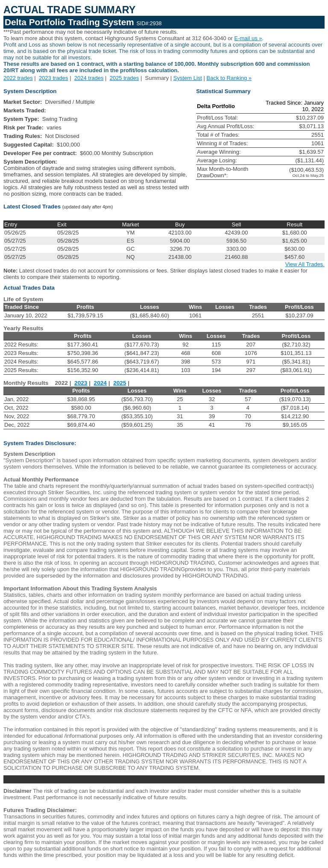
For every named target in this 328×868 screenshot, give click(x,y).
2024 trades (89, 78)
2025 (120, 383)
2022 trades (18, 78)
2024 (100, 383)
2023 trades (54, 78)
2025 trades (124, 78)
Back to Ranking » (229, 78)
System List (188, 78)
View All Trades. (305, 264)
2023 (81, 383)
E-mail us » (248, 38)
